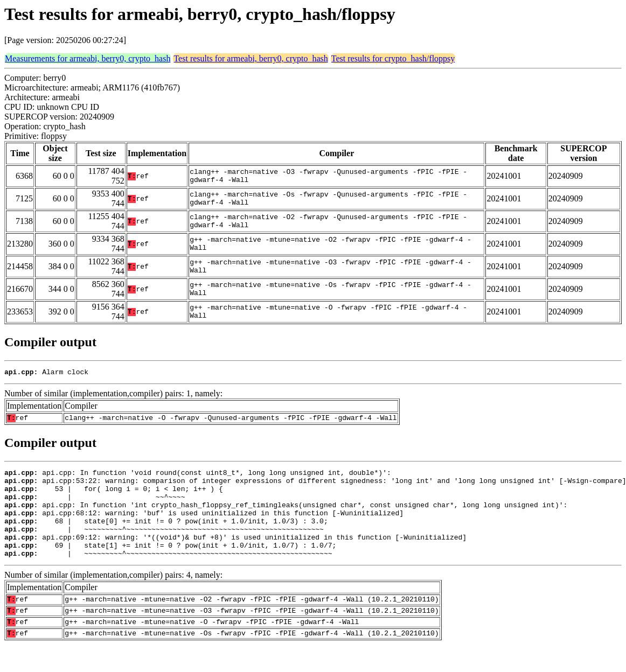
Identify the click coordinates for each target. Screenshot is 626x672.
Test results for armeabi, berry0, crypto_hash (251, 58)
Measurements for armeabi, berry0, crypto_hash (88, 58)
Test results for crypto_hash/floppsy (393, 58)
